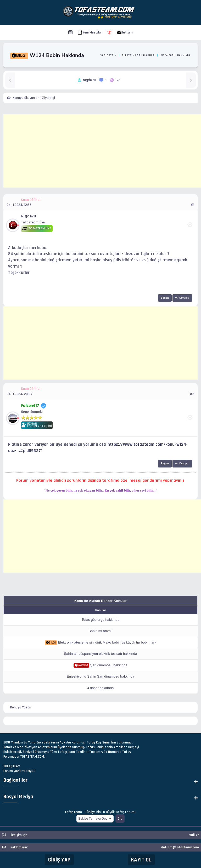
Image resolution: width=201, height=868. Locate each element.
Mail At (194, 835)
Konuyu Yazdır (21, 707)
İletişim (125, 32)
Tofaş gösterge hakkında (101, 620)
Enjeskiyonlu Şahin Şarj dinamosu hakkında (100, 676)
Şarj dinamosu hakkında (109, 665)
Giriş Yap (59, 860)
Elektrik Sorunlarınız (138, 55)
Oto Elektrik (107, 55)
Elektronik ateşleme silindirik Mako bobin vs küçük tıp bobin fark (107, 642)
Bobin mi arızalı (100, 631)
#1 (192, 205)
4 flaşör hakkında (100, 688)
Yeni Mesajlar (90, 32)
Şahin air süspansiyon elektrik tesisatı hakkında (100, 654)
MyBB (31, 771)
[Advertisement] (102, 151)
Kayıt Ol (141, 860)
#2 (192, 394)
